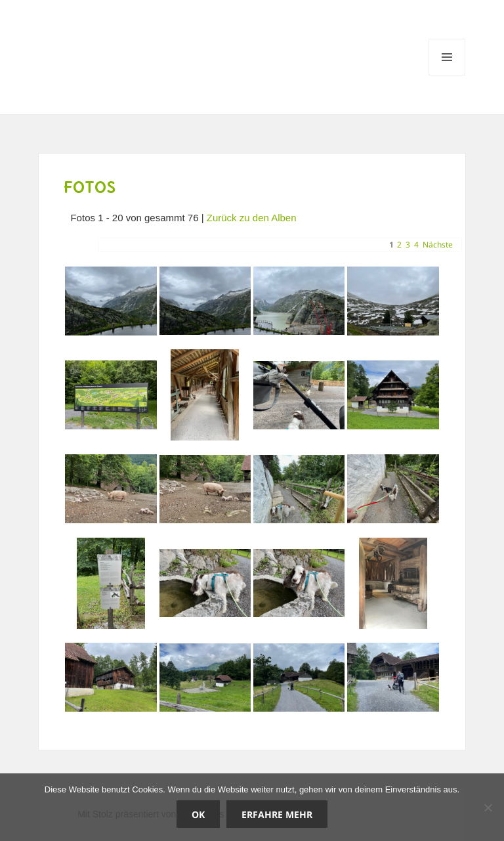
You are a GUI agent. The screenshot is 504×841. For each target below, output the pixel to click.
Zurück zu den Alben (252, 218)
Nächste (438, 245)
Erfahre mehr (277, 814)
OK (198, 814)
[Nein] (488, 808)
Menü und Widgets (447, 75)
